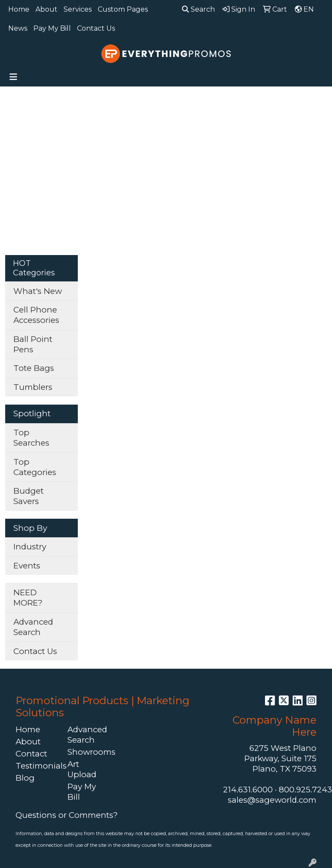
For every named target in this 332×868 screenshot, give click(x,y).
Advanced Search (33, 627)
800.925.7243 (305, 790)
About (46, 9)
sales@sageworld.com (272, 800)
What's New (38, 291)
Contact (31, 754)
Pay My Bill (52, 28)
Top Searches (31, 438)
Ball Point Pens (33, 344)
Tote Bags (34, 368)
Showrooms (88, 752)
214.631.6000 (248, 790)
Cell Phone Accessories (36, 315)
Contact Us (96, 28)
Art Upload (82, 769)
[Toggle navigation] (13, 77)
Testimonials (36, 766)
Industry (30, 547)
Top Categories (35, 467)
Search (198, 9)
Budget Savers (29, 496)
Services (78, 9)
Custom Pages (123, 9)
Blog (25, 778)
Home (19, 9)
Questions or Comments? (67, 815)
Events (27, 566)
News (18, 28)
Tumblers (33, 387)
